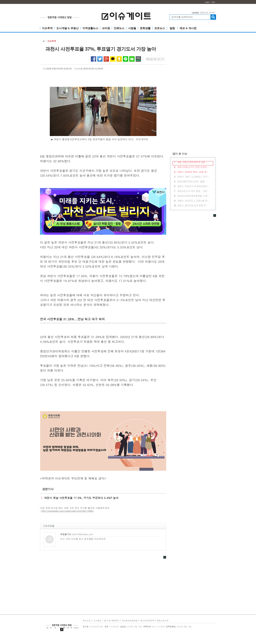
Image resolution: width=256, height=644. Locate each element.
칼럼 (172, 28)
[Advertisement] (193, 94)
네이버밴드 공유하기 (138, 59)
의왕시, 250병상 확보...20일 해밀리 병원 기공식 (194, 172)
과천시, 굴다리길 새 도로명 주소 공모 (194, 205)
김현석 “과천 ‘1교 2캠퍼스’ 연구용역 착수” (194, 177)
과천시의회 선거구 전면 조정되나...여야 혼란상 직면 (194, 167)
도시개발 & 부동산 (67, 28)
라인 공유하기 (126, 59)
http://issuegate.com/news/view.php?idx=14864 (67, 511)
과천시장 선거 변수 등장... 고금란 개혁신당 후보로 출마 (194, 191)
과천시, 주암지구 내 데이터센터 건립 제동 (194, 186)
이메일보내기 (155, 59)
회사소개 (87, 620)
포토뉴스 (160, 28)
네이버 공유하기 (132, 59)
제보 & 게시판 (188, 28)
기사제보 (97, 620)
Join (213, 2)
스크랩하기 (147, 59)
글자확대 (159, 59)
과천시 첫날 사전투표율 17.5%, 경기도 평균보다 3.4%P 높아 (81, 498)
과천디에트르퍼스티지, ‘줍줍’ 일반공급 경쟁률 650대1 (194, 181)
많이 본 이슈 (178, 154)
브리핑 (106, 28)
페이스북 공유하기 (94, 59)
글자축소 (162, 59)
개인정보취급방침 (130, 620)
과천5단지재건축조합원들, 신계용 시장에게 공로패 (194, 196)
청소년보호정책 (147, 620)
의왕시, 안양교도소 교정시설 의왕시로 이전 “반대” (194, 201)
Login (207, 2)
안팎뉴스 (119, 28)
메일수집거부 (163, 620)
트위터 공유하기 (100, 59)
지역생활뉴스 (90, 28)
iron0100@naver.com (77, 534)
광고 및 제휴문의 (111, 620)
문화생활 (145, 28)
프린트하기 (151, 59)
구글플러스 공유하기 (106, 59)
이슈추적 (47, 28)
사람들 (132, 28)
